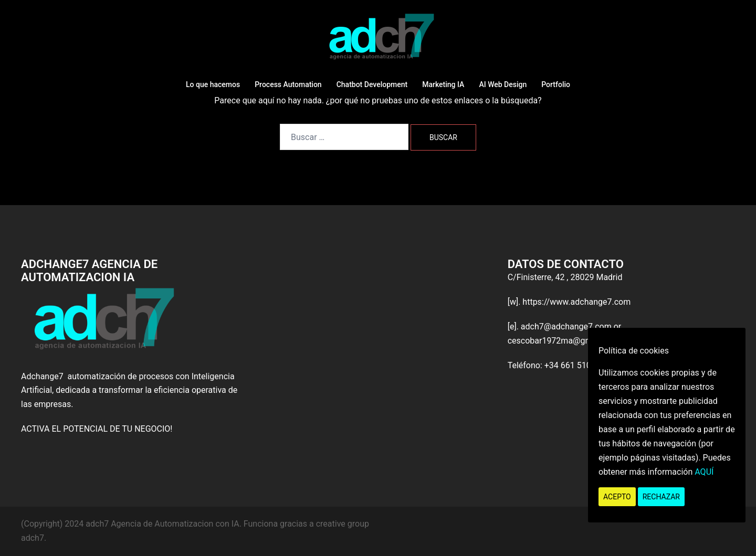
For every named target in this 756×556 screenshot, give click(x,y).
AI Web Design (503, 84)
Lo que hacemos (213, 84)
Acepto (617, 497)
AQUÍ (704, 472)
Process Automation (288, 84)
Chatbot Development (372, 84)
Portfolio (556, 84)
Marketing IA (443, 84)
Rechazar (661, 497)
